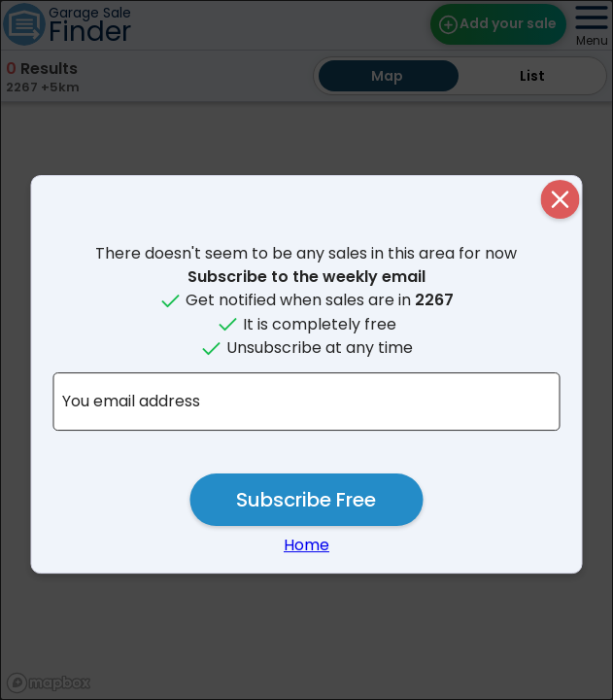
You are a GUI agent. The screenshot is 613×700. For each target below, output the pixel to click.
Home (306, 545)
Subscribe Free (306, 500)
